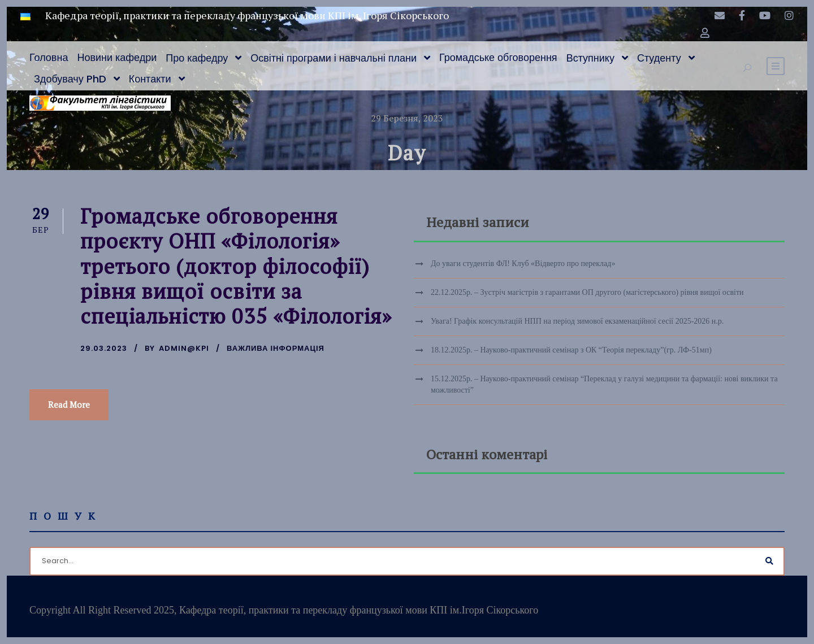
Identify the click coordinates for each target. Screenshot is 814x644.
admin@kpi (184, 348)
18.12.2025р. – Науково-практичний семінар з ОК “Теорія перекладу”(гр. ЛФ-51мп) (571, 350)
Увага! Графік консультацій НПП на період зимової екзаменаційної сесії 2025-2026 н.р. (577, 321)
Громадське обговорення (498, 57)
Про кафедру (197, 58)
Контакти (150, 79)
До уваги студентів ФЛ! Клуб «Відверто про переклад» (523, 264)
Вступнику (590, 58)
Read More (69, 404)
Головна (49, 57)
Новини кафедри (117, 57)
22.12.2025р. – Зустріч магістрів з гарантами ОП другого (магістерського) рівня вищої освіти (587, 292)
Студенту (659, 58)
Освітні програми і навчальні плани (334, 58)
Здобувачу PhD (70, 79)
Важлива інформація (276, 348)
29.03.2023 (104, 348)
